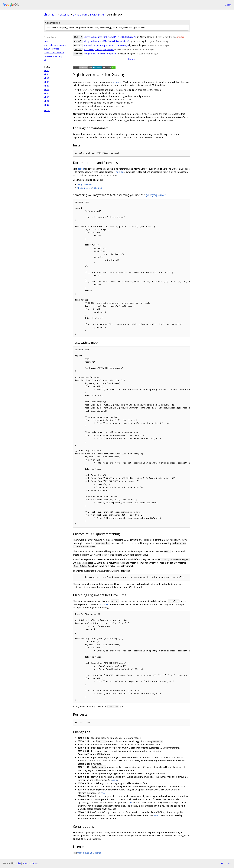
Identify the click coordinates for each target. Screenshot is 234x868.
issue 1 (157, 815)
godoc (81, 169)
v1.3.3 (47, 89)
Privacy (26, 863)
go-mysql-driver (156, 195)
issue (115, 780)
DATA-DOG (97, 14)
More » (132, 59)
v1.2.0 (47, 105)
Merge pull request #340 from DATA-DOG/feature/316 (110, 37)
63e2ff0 (78, 37)
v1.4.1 (47, 82)
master (47, 41)
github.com (80, 14)
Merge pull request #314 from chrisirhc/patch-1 (106, 41)
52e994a (78, 54)
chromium (50, 14)
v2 (45, 60)
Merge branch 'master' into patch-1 (101, 54)
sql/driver (117, 82)
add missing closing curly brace (99, 49)
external (65, 14)
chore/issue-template (54, 53)
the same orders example (90, 188)
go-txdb (119, 172)
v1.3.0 (47, 101)
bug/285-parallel (52, 49)
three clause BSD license (89, 853)
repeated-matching (53, 56)
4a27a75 (78, 45)
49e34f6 (78, 41)
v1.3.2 (47, 93)
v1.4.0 (47, 86)
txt (221, 863)
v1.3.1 (47, 97)
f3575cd (78, 50)
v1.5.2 (47, 70)
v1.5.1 (47, 74)
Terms (35, 863)
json (229, 863)
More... (47, 110)
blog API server (85, 185)
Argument (104, 604)
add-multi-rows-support (55, 45)
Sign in (228, 5)
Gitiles (18, 863)
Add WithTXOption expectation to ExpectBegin (106, 45)
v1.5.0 (47, 78)
